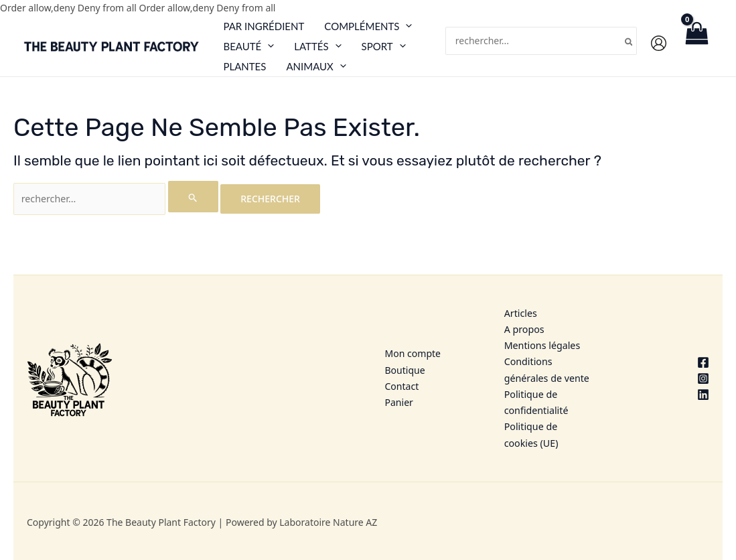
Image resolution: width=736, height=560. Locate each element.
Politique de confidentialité (536, 404)
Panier (399, 404)
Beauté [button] (248, 46)
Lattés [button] (317, 46)
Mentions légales (542, 347)
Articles (520, 316)
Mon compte (413, 355)
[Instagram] (666, 380)
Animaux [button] (316, 66)
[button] (406, 26)
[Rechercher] (630, 41)
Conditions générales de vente (546, 371)
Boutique (405, 371)
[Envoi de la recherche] (191, 197)
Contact (402, 388)
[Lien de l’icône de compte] (659, 43)
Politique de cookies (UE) (531, 435)
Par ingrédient (264, 26)
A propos (524, 331)
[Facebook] (666, 364)
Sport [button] (384, 46)
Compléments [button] (368, 26)
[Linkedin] (666, 396)
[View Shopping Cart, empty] (696, 46)
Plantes (244, 66)
